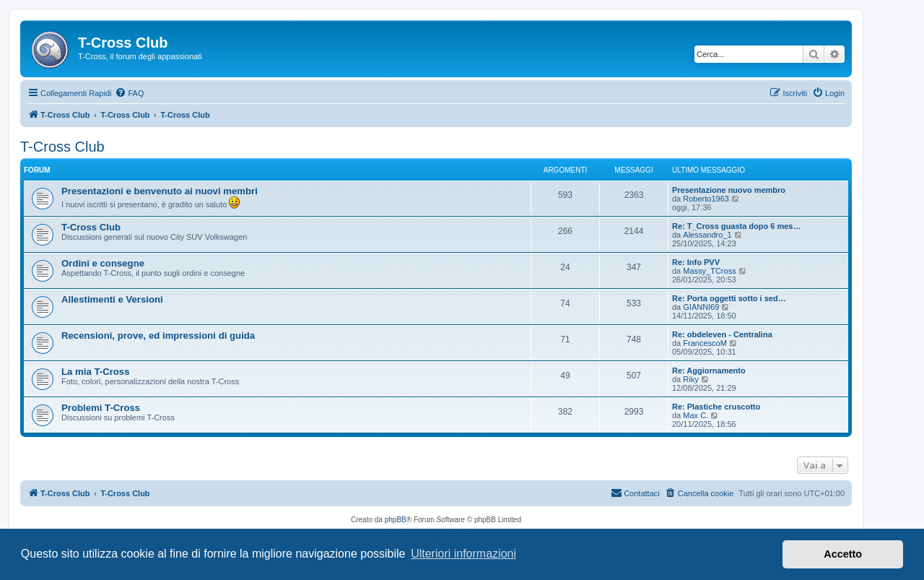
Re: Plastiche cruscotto (716, 407)
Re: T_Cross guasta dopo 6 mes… (737, 226)
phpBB (396, 520)
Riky (690, 379)
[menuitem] (129, 93)
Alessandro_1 (707, 235)
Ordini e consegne (103, 263)
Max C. (696, 415)
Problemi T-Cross (101, 408)
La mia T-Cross (96, 372)
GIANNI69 (701, 307)
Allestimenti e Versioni (112, 299)
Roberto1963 (706, 199)
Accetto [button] (843, 554)
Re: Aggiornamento (709, 371)
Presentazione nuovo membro (729, 190)
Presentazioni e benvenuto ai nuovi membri (160, 191)
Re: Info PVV (696, 262)
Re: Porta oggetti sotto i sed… (729, 298)
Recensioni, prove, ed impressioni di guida (158, 336)
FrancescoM (705, 343)
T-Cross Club (62, 147)
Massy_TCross (709, 271)
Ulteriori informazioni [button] (463, 554)
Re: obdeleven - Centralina (722, 334)
